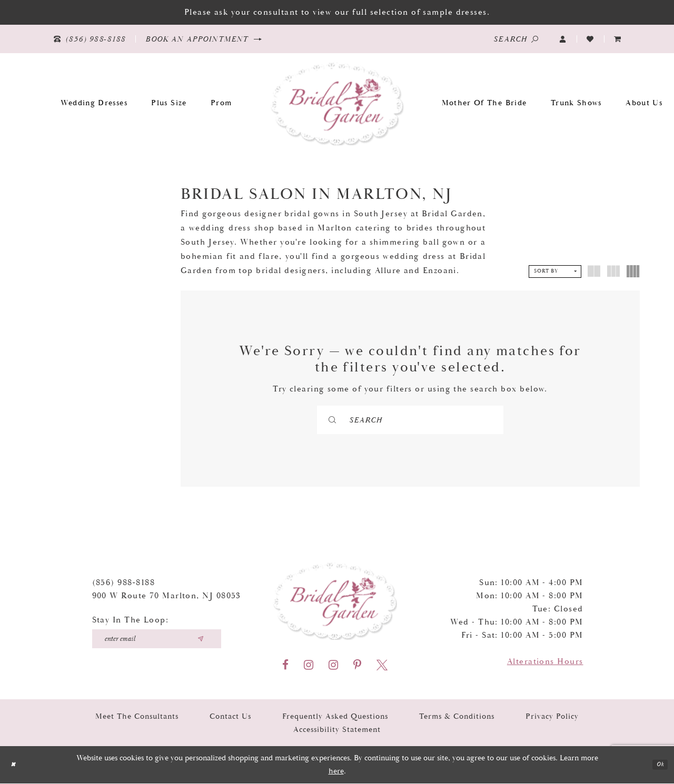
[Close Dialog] (16, 765)
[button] (563, 39)
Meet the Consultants (137, 717)
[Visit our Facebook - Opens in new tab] (285, 666)
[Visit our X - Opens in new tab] (382, 666)
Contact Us (230, 717)
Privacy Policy (552, 717)
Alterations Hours (545, 662)
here (336, 772)
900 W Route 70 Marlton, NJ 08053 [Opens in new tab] (167, 596)
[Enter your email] (157, 639)
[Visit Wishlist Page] (590, 39)
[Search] (410, 420)
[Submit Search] (362, 420)
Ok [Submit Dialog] (657, 765)
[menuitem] (618, 39)
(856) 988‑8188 (124, 583)
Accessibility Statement (337, 730)
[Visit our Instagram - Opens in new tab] (309, 666)
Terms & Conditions (457, 717)
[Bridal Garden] (337, 103)
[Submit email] (201, 639)
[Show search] (516, 39)
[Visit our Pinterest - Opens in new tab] (357, 666)
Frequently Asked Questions (335, 717)
